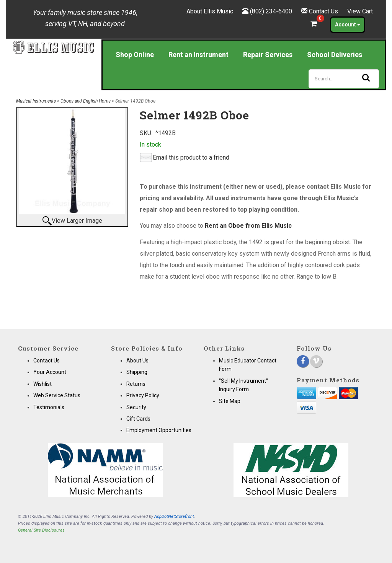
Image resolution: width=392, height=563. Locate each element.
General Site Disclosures (41, 530)
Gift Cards (138, 419)
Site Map (230, 401)
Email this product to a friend (191, 157)
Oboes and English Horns (86, 101)
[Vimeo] (316, 361)
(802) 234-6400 (271, 11)
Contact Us (323, 11)
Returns (136, 384)
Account (348, 24)
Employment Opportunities (159, 430)
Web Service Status (57, 395)
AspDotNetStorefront (174, 516)
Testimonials (49, 407)
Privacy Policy (143, 395)
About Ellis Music (210, 11)
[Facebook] (303, 361)
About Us (137, 361)
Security (136, 407)
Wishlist (42, 384)
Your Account (50, 372)
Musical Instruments (36, 101)
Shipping (137, 372)
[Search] (344, 79)
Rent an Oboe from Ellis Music (248, 226)
